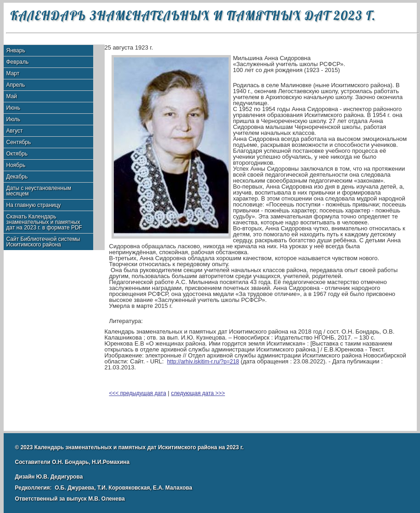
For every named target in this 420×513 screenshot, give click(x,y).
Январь (16, 50)
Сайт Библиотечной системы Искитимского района (43, 242)
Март (13, 73)
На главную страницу (34, 205)
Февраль (18, 62)
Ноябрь (16, 165)
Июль (14, 119)
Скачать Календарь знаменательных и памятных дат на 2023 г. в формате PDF (44, 222)
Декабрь (17, 177)
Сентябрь (19, 142)
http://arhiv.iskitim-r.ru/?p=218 (203, 362)
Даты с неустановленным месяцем (39, 191)
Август (15, 131)
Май (12, 96)
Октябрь (17, 154)
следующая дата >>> (198, 393)
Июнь (14, 108)
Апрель (16, 85)
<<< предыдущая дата (138, 393)
